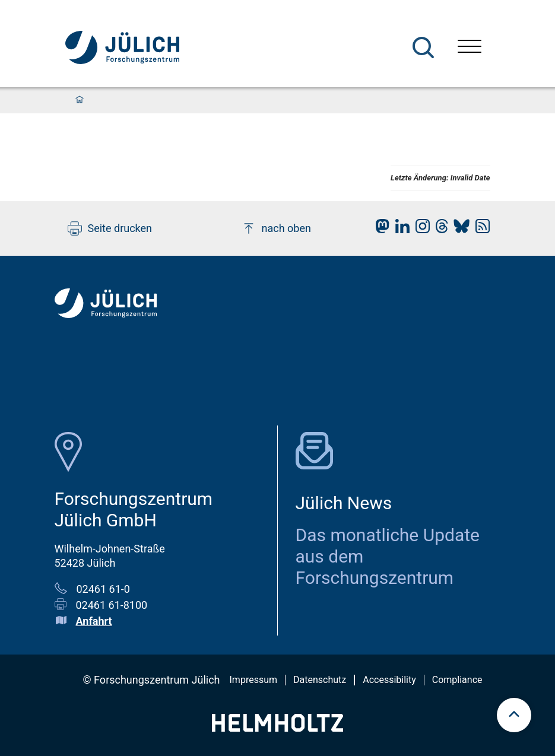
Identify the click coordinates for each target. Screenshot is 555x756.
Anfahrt (94, 621)
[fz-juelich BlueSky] (459, 229)
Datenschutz (320, 680)
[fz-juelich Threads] (439, 229)
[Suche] (423, 47)
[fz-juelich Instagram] (420, 229)
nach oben (276, 228)
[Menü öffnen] (470, 48)
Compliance (457, 680)
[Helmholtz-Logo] (277, 728)
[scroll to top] (514, 715)
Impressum (254, 680)
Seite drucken (110, 228)
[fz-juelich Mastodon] (379, 229)
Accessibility (389, 680)
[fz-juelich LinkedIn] (399, 229)
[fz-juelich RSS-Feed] (480, 229)
